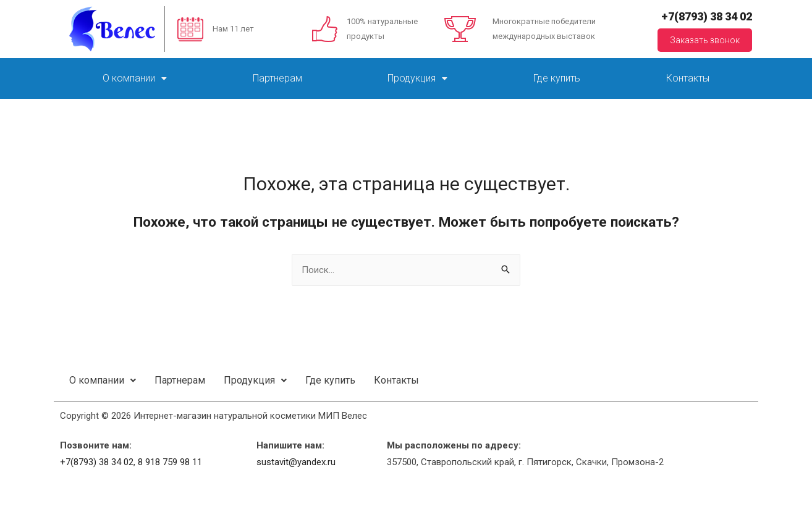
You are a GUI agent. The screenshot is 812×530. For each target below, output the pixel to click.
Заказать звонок (705, 40)
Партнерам (277, 78)
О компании (135, 78)
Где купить (557, 78)
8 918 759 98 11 (170, 462)
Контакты (688, 78)
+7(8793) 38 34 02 (707, 16)
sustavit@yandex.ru (296, 462)
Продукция (417, 78)
